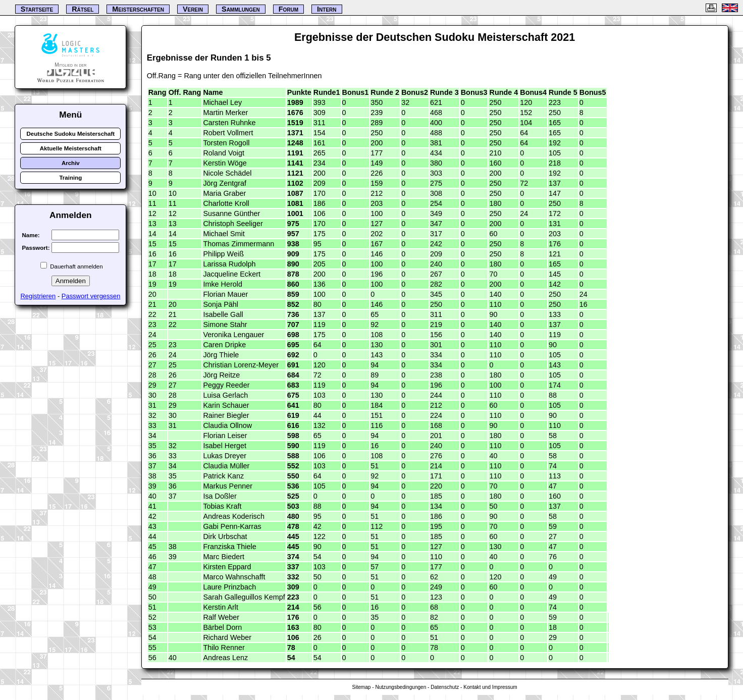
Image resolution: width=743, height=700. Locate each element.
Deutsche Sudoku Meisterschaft (70, 134)
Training (70, 178)
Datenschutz (445, 687)
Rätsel (83, 9)
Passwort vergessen (91, 296)
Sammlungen (241, 9)
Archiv (71, 163)
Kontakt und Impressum (490, 687)
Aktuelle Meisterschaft (71, 148)
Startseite (37, 9)
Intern (327, 9)
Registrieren (38, 296)
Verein (193, 9)
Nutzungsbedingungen (401, 687)
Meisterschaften (138, 9)
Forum (288, 9)
